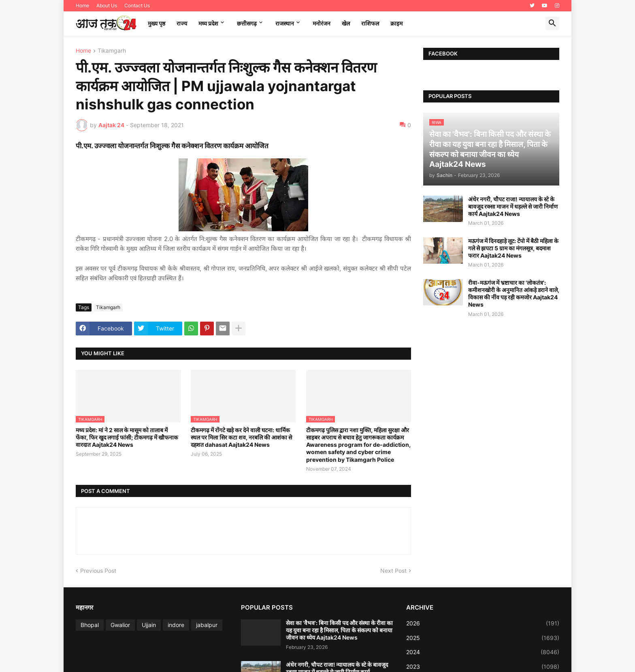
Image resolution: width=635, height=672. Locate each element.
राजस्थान (285, 23)
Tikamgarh (112, 51)
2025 (483, 638)
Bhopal (90, 625)
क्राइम (396, 23)
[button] (552, 23)
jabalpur (207, 625)
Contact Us (137, 5)
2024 (483, 652)
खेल (346, 23)
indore (176, 625)
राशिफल (370, 23)
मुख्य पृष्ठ (157, 23)
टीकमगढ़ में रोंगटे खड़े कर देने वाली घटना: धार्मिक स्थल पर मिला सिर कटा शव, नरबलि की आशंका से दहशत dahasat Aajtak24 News (241, 437)
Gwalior (120, 625)
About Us (107, 5)
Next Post (393, 571)
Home (82, 5)
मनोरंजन (322, 23)
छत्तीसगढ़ (247, 23)
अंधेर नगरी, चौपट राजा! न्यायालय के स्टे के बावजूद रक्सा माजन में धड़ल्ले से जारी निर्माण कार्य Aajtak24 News (513, 206)
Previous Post (98, 571)
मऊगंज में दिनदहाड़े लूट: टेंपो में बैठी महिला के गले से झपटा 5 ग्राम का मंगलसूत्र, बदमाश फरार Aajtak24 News (513, 248)
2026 (483, 623)
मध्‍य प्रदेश (208, 23)
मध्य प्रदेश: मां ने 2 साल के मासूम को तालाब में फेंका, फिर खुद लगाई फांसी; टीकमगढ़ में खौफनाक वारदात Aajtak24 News (127, 437)
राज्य (182, 23)
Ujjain (149, 625)
